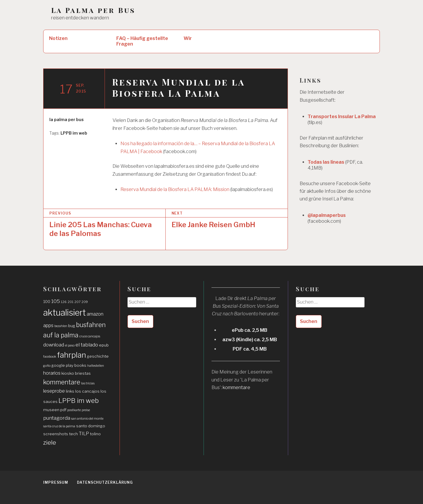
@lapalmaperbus (327, 215)
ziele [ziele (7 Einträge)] (50, 442)
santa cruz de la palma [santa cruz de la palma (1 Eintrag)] (59, 426)
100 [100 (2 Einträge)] (47, 302)
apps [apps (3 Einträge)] (48, 325)
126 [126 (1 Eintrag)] (64, 302)
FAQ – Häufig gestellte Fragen (142, 41)
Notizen (58, 38)
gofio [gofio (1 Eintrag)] (47, 366)
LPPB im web (74, 133)
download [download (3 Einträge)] (54, 345)
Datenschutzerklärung (105, 482)
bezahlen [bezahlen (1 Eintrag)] (61, 326)
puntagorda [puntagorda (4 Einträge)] (57, 418)
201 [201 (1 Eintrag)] (70, 302)
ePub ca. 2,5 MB (250, 330)
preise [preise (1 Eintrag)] (86, 410)
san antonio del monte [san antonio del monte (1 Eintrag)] (87, 419)
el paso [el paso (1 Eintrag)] (70, 345)
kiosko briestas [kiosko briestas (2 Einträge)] (76, 373)
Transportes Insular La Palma (342, 117)
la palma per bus (67, 119)
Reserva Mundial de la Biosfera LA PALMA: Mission (175, 189)
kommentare (236, 387)
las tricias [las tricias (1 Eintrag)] (88, 383)
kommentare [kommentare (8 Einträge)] (62, 382)
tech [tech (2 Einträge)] (73, 434)
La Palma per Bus (93, 10)
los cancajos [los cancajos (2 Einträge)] (87, 391)
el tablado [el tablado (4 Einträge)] (87, 345)
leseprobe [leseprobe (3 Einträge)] (54, 391)
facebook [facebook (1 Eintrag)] (50, 357)
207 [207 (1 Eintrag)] (77, 302)
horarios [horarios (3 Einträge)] (52, 373)
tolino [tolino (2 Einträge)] (95, 434)
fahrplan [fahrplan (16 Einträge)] (72, 355)
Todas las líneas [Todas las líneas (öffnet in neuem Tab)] (326, 162)
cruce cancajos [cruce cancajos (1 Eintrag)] (90, 336)
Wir (188, 38)
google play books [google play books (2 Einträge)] (69, 365)
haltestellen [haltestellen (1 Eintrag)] (96, 366)
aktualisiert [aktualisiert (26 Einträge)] (64, 313)
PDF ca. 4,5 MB (250, 349)
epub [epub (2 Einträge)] (104, 345)
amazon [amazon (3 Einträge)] (95, 314)
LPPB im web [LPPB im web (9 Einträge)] (79, 401)
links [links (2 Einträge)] (70, 391)
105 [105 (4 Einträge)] (56, 301)
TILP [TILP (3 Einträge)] (84, 434)
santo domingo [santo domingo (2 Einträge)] (91, 426)
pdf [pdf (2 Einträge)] (63, 410)
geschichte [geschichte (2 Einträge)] (98, 356)
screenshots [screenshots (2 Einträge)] (56, 434)
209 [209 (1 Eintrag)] (85, 302)
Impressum (56, 482)
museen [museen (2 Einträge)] (51, 410)
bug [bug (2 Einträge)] (72, 326)
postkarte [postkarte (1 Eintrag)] (74, 410)
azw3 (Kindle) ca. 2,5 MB (250, 340)
